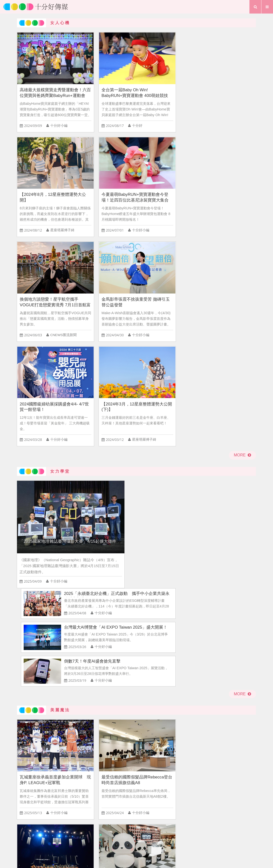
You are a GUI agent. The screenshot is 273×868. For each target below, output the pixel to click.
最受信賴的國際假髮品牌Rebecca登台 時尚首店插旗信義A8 (106, 424)
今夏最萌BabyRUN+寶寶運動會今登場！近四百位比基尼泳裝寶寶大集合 (227, 79)
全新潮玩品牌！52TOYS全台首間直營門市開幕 (227, 423)
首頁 (101, 834)
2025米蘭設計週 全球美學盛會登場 (43, 515)
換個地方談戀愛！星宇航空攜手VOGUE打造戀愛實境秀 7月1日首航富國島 (45, 171)
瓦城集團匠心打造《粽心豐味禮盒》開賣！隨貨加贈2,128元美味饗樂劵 (105, 515)
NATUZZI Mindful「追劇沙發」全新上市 (227, 515)
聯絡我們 (147, 834)
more (242, 220)
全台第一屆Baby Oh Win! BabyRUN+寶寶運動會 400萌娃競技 (105, 79)
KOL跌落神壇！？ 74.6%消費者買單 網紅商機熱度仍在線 (201, 595)
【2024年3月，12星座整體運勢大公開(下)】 (227, 171)
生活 (124, 842)
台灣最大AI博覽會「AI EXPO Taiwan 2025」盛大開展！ (200, 285)
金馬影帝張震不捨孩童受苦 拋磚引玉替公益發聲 (105, 171)
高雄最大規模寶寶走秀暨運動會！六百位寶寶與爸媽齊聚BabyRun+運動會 (45, 79)
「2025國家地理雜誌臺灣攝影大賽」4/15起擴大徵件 (62, 298)
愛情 (109, 842)
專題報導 (157, 842)
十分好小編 (59, 112)
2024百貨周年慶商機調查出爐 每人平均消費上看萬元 (62, 642)
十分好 (116, 112)
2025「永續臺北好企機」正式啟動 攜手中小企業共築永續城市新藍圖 (201, 251)
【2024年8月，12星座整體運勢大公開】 (166, 79)
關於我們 (122, 834)
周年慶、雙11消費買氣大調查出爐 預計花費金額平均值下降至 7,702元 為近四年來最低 (201, 629)
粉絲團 (171, 834)
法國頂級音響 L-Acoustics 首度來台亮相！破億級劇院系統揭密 (167, 424)
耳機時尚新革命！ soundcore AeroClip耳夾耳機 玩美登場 (166, 515)
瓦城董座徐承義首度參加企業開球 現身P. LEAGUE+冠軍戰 (45, 424)
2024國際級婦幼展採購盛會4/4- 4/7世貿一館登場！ (167, 171)
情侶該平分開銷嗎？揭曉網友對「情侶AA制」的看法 (201, 662)
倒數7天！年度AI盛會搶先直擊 (181, 318)
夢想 (139, 842)
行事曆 (176, 842)
